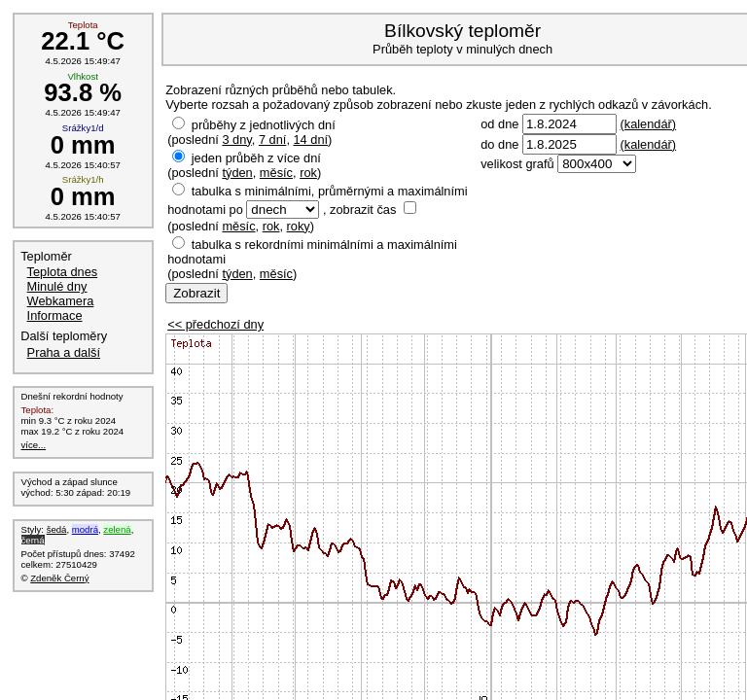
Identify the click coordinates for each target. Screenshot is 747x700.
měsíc (276, 173)
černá (33, 540)
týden (237, 173)
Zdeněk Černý (59, 578)
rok (308, 173)
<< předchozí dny (215, 324)
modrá (85, 529)
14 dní (311, 140)
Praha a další (64, 352)
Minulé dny (57, 286)
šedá (57, 529)
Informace (55, 315)
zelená (117, 529)
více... (34, 445)
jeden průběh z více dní (256, 158)
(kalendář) (648, 124)
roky (299, 226)
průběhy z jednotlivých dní (264, 125)
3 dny (236, 140)
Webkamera (61, 301)
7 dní (272, 140)
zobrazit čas (363, 210)
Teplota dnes (63, 272)
